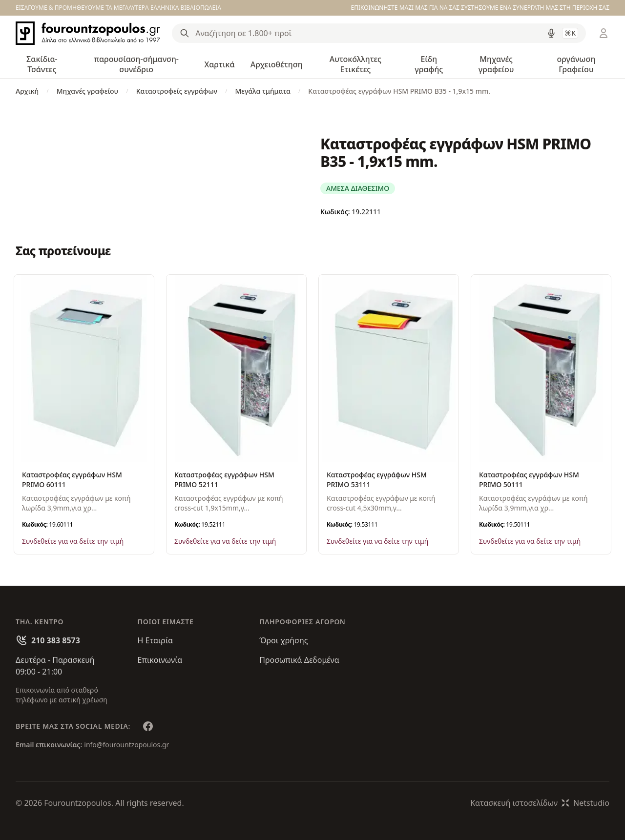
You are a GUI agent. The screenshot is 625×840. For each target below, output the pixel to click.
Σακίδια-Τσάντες (42, 64)
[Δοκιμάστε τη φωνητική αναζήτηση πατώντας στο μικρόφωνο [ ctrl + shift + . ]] (551, 33)
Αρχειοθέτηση (277, 64)
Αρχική (27, 91)
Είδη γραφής (429, 64)
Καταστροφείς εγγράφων (177, 91)
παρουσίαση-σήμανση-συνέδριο (136, 64)
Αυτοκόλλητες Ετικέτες (355, 64)
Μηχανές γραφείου (496, 64)
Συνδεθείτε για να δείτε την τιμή (73, 541)
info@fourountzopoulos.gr (126, 745)
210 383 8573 (56, 640)
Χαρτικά (219, 64)
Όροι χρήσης (283, 640)
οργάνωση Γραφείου (576, 64)
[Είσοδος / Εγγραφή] (604, 33)
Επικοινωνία (160, 660)
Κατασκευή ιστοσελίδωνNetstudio (540, 803)
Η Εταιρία (155, 640)
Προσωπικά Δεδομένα (299, 660)
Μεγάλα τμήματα (262, 91)
